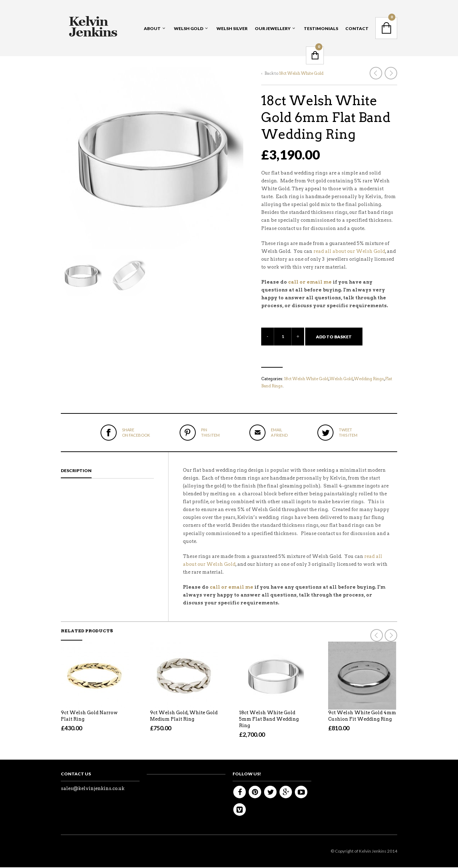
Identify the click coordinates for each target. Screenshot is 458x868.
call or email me (310, 282)
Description (76, 471)
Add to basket (334, 337)
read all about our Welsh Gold (349, 251)
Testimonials (321, 28)
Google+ (286, 793)
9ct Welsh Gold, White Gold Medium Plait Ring (184, 717)
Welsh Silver (232, 28)
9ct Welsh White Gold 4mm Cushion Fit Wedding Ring (362, 717)
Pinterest (255, 793)
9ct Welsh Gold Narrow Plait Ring (89, 717)
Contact (357, 28)
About (152, 28)
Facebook (240, 793)
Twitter (270, 793)
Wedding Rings (369, 379)
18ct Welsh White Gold (301, 73)
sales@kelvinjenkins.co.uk (93, 789)
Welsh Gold (189, 28)
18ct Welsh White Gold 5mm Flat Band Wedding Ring (269, 720)
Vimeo (240, 810)
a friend (279, 432)
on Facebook (136, 432)
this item (210, 432)
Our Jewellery (273, 28)
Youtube (301, 793)
